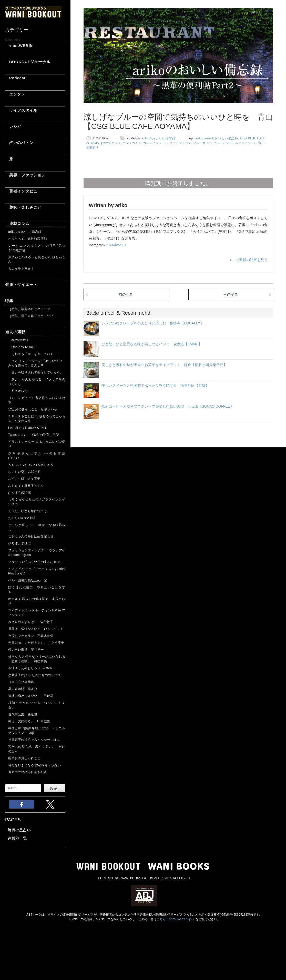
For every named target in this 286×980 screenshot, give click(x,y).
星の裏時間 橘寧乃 (23, 689)
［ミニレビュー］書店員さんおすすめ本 (37, 400)
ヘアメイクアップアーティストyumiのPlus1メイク (37, 571)
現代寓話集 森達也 (23, 714)
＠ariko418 (117, 245)
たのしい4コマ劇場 (22, 518)
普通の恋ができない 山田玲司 (31, 696)
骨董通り (92, 148)
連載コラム (17, 223)
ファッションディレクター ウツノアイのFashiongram (37, 553)
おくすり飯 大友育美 (24, 479)
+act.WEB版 (19, 46)
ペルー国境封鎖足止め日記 (28, 580)
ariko (199, 138)
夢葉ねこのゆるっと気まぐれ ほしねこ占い (37, 260)
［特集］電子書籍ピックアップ (31, 316)
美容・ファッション (25, 175)
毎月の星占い (19, 830)
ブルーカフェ (202, 143)
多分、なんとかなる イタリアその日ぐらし (37, 382)
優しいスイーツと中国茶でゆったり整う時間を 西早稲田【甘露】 (155, 386)
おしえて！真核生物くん (26, 486)
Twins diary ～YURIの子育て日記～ (35, 435)
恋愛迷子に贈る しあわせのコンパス (35, 675)
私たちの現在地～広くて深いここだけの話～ (37, 749)
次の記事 (231, 294)
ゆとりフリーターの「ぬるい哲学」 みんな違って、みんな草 (37, 363)
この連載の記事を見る (250, 260)
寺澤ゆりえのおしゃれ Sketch (30, 668)
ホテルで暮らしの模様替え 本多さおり (37, 601)
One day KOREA (22, 347)
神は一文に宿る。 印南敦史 (31, 721)
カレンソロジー (154, 143)
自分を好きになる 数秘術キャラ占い (35, 765)
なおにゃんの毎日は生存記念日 (31, 536)
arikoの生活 (18, 340)
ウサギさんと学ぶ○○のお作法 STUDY (37, 456)
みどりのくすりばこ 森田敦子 (31, 622)
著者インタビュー (23, 191)
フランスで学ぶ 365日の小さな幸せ (34, 562)
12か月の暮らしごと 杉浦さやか (33, 409)
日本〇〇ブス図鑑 (21, 682)
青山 (261, 143)
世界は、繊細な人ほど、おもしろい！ (36, 629)
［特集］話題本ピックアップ (29, 309)
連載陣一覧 (17, 838)
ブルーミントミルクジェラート (235, 143)
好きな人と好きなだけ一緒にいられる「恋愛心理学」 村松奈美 (37, 659)
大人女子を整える (21, 269)
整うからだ (18, 391)
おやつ (105, 143)
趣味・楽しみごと (23, 207)
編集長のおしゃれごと (24, 758)
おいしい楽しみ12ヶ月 (25, 472)
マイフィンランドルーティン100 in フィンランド (37, 613)
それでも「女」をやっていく (31, 354)
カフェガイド (132, 143)
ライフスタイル (21, 110)
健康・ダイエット (21, 285)
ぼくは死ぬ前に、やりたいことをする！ (37, 590)
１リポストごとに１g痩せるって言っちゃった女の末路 (37, 419)
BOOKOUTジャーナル (28, 62)
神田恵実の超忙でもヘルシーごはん (34, 740)
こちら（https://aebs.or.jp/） (176, 919)
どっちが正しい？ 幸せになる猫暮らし (37, 527)
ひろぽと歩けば (19, 543)
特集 (9, 301)
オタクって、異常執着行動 (28, 239)
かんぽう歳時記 (19, 493)
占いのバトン (19, 143)
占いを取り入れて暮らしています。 (36, 372)
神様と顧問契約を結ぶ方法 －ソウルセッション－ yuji (37, 731)
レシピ (13, 126)
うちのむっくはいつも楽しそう (31, 465)
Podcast (15, 78)
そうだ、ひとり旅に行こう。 (29, 511)
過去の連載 (15, 332)
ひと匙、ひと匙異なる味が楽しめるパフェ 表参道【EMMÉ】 (152, 344)
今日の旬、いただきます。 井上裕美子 (37, 643)
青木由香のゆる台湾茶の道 (28, 772)
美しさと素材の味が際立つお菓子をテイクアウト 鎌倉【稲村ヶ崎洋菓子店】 (164, 365)
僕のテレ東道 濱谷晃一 (26, 650)
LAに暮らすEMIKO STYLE (28, 428)
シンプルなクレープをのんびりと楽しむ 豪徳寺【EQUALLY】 (153, 323)
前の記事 (126, 294)
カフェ (116, 143)
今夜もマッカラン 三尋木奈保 (31, 636)
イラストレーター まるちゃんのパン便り (37, 444)
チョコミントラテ (179, 143)
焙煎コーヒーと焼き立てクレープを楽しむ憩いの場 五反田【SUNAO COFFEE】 (168, 406)
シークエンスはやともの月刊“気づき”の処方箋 (37, 248)
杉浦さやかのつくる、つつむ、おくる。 (37, 705)
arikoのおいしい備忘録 (25, 232)
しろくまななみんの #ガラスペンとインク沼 (37, 502)
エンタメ (15, 94)
